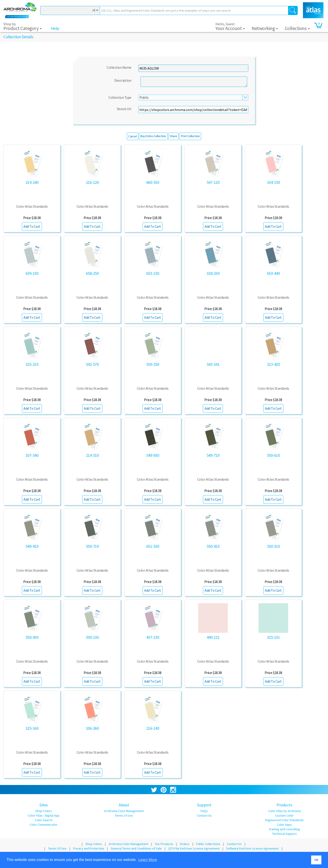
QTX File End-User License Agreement (194, 848)
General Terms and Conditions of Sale (136, 848)
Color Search (44, 820)
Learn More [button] (148, 860)
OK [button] (316, 860)
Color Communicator (44, 825)
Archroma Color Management (124, 811)
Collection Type (120, 97)
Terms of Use (124, 815)
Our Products (164, 844)
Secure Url (124, 109)
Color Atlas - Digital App (44, 815)
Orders (185, 844)
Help (55, 28)
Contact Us (204, 815)
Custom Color (284, 815)
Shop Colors (44, 811)
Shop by (23, 27)
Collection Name (119, 67)
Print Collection (190, 136)
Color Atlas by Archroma (284, 811)
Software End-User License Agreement (252, 848)
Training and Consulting (284, 829)
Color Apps (284, 825)
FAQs (204, 811)
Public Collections (208, 844)
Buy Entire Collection (153, 136)
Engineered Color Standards (284, 820)
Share (173, 136)
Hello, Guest (230, 26)
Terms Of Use (57, 848)
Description (123, 80)
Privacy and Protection (89, 848)
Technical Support (284, 834)
